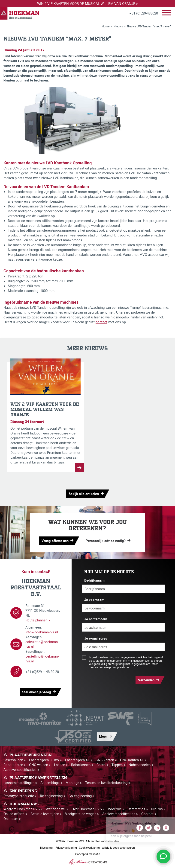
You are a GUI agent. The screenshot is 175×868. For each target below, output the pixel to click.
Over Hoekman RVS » (88, 809)
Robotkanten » (15, 765)
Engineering (23, 791)
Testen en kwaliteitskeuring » (108, 783)
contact (101, 322)
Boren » (102, 765)
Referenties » (138, 809)
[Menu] (166, 13)
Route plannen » (38, 620)
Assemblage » (51, 783)
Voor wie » (116, 809)
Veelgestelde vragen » (82, 814)
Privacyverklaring (66, 848)
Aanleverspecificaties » (21, 769)
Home (106, 26)
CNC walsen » (40, 765)
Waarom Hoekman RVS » (23, 809)
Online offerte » (15, 814)
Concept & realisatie (88, 858)
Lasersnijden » (15, 760)
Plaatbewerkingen (31, 755)
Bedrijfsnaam (94, 580)
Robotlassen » (82, 765)
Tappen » (118, 765)
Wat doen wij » (57, 809)
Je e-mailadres (96, 638)
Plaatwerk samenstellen (38, 778)
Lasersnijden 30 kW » (45, 760)
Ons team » (12, 818)
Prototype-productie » (20, 796)
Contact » (149, 814)
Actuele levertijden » (46, 814)
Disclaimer (47, 848)
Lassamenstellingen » (20, 783)
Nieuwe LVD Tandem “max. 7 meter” (149, 26)
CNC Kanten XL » (133, 760)
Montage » (74, 783)
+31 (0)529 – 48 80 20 (42, 672)
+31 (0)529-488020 (144, 13)
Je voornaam (94, 600)
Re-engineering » (53, 796)
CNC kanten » (106, 760)
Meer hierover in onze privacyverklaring (123, 665)
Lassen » (61, 765)
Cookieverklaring (89, 848)
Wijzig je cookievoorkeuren (118, 848)
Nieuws (118, 26)
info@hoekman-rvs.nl (42, 632)
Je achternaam (96, 619)
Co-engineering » (81, 796)
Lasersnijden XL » (79, 760)
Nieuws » (158, 809)
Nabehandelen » (141, 765)
